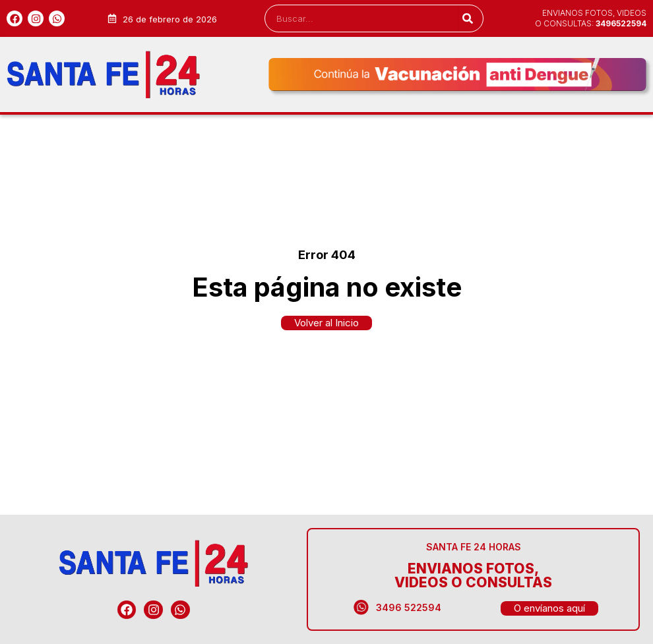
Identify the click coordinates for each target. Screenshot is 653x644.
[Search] (467, 18)
